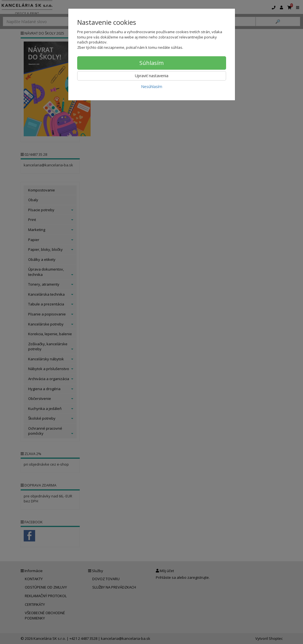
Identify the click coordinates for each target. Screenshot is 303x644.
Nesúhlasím (152, 87)
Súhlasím (151, 63)
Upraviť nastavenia (152, 76)
